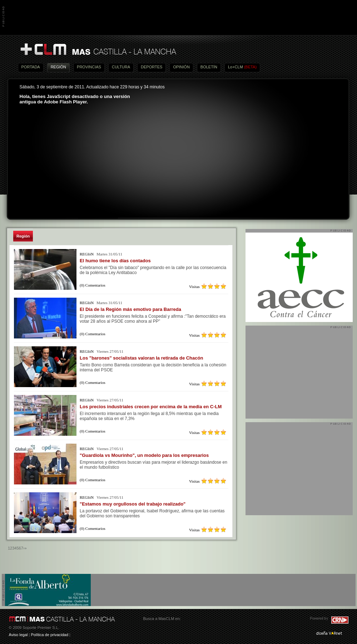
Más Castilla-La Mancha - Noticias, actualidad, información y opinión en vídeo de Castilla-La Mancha (98, 50)
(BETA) (250, 67)
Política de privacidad (49, 635)
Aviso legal (18, 635)
